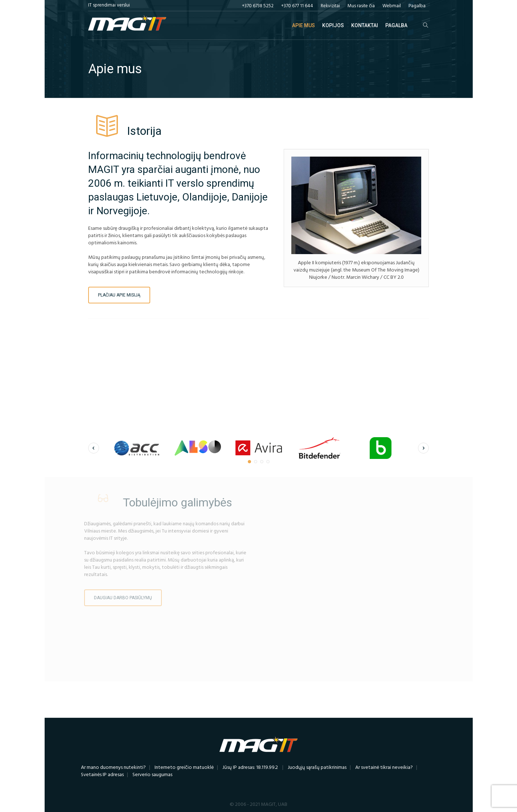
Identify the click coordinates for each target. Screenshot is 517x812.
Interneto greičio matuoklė (184, 768)
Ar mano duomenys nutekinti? (113, 768)
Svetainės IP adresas (102, 775)
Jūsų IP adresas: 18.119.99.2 (250, 768)
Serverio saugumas (152, 775)
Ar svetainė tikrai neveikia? (384, 768)
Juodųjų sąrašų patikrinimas (317, 768)
